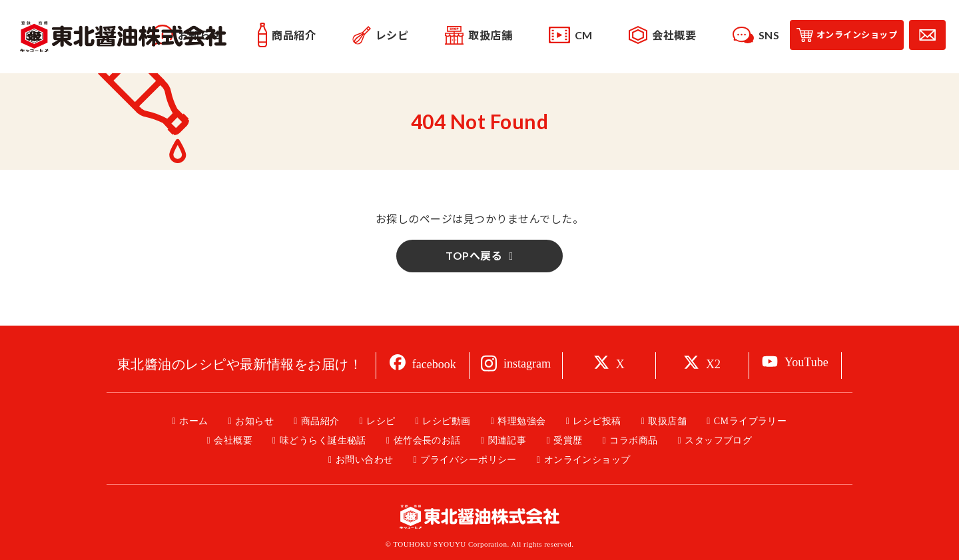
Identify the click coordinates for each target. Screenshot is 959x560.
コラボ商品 (633, 440)
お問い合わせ (365, 460)
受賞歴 (568, 440)
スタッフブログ (718, 440)
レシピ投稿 (597, 421)
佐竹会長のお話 (427, 440)
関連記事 (507, 440)
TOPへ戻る (474, 255)
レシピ (381, 421)
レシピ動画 (446, 421)
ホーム (193, 421)
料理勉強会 (521, 421)
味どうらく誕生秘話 (323, 440)
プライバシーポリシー (469, 460)
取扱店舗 (667, 421)
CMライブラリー (751, 421)
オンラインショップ (587, 460)
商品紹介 (320, 421)
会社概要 (233, 440)
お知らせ (254, 421)
